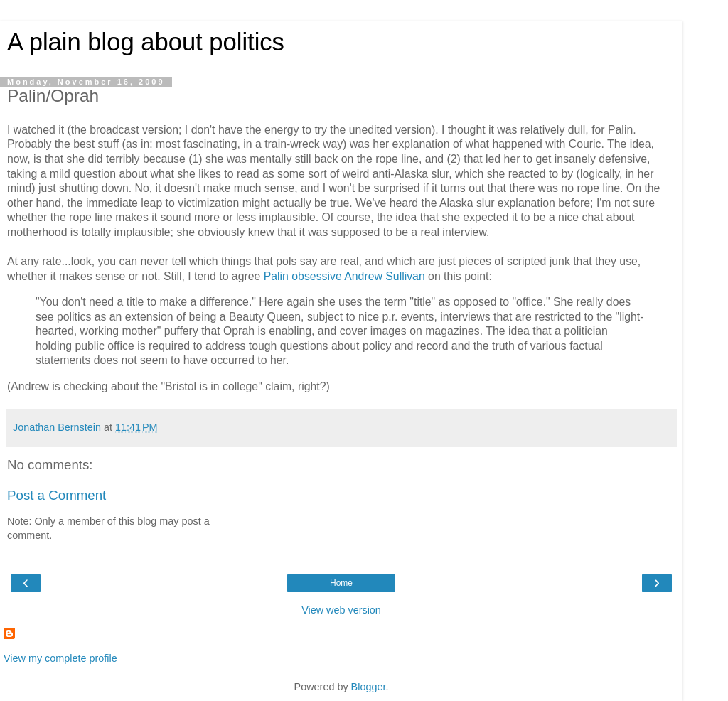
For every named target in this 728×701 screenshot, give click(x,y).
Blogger (369, 687)
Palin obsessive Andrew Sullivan (344, 276)
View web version (341, 610)
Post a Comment (57, 495)
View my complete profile (60, 658)
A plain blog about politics (146, 42)
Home (341, 583)
